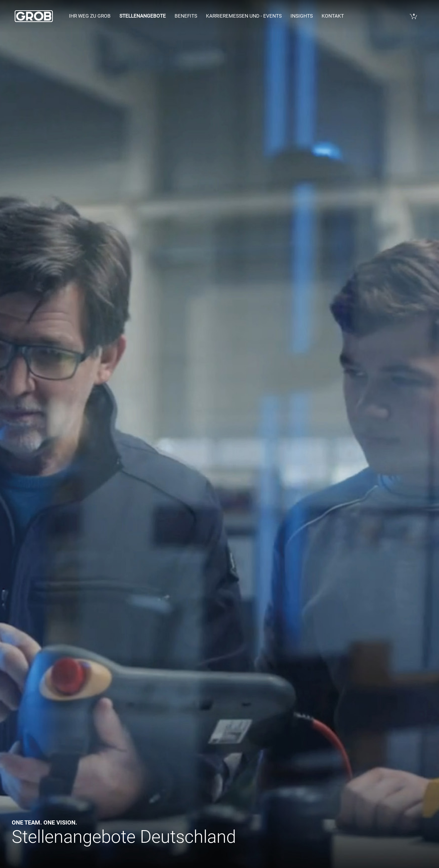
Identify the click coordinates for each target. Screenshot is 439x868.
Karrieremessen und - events (244, 16)
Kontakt (333, 16)
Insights (302, 16)
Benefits (186, 16)
